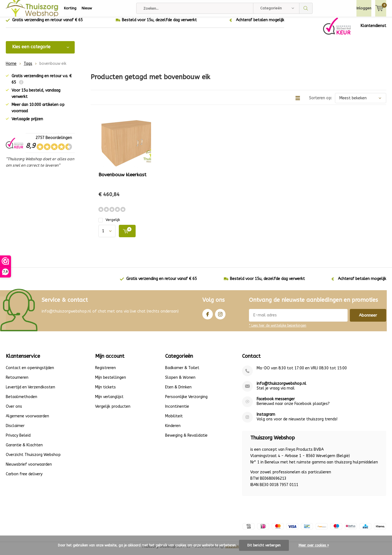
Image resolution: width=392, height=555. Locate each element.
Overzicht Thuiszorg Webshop (33, 459)
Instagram (220, 317)
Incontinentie (177, 411)
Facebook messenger (276, 403)
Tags (28, 68)
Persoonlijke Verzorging (186, 401)
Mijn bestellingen (111, 382)
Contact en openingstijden (30, 372)
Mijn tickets (105, 391)
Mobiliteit (174, 420)
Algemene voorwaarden (27, 420)
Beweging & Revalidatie (186, 440)
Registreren (105, 372)
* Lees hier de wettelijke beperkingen (278, 330)
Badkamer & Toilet (182, 372)
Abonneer (368, 319)
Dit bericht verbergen (264, 545)
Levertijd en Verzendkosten (30, 391)
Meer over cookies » (314, 545)
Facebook (208, 317)
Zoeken (306, 8)
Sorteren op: (320, 102)
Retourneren (17, 382)
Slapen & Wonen (180, 382)
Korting (70, 8)
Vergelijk (109, 224)
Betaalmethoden (22, 401)
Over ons (14, 411)
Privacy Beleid (18, 440)
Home (11, 68)
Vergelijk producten (113, 411)
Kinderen (173, 430)
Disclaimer (15, 430)
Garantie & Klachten (24, 449)
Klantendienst (373, 30)
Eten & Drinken (178, 391)
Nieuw (87, 8)
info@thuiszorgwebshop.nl (281, 388)
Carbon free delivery (24, 478)
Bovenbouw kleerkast (122, 179)
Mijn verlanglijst (109, 401)
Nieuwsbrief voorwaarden (29, 469)
